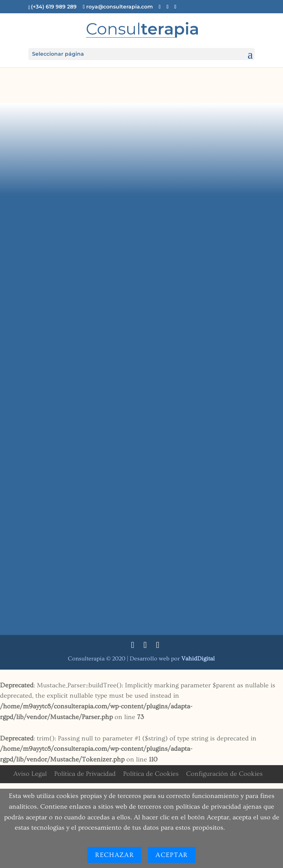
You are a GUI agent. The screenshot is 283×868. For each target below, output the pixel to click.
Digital (198, 659)
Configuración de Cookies (224, 774)
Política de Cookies (151, 774)
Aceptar (172, 855)
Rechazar (114, 855)
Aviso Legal (30, 774)
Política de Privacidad (85, 774)
